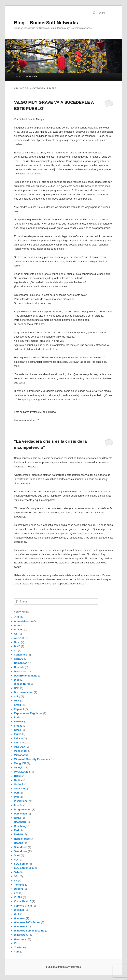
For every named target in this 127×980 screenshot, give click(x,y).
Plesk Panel (21, 801)
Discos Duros (22, 684)
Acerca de (32, 76)
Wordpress (21, 939)
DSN (17, 701)
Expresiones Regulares (28, 713)
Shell (17, 855)
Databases (20, 671)
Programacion (23, 809)
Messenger (21, 751)
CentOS (19, 659)
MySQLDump (22, 772)
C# (16, 650)
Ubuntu (18, 889)
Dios (17, 680)
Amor (17, 625)
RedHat (19, 834)
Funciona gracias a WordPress (63, 967)
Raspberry (20, 826)
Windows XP (22, 935)
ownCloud (20, 788)
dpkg (17, 696)
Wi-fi (17, 914)
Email (17, 705)
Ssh (16, 872)
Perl (16, 793)
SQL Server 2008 (24, 868)
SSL (16, 876)
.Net (16, 617)
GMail (17, 730)
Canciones (21, 655)
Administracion (23, 621)
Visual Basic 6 (23, 901)
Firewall (19, 722)
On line (18, 780)
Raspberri (20, 822)
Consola (19, 667)
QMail (17, 818)
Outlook (19, 784)
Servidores (21, 847)
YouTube (19, 947)
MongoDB (20, 763)
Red (16, 830)
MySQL (18, 767)
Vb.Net (18, 897)
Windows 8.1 (22, 926)
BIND (17, 646)
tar (16, 881)
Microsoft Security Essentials (32, 759)
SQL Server (21, 864)
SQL (17, 860)
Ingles (18, 734)
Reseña (19, 843)
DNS (17, 688)
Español (19, 709)
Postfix (18, 805)
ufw (16, 893)
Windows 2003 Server (27, 922)
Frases (18, 726)
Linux (17, 743)
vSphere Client (23, 906)
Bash (17, 642)
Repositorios (22, 839)
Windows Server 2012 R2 (29, 931)
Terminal (19, 885)
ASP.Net (19, 638)
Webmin (19, 910)
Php (16, 797)
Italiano (19, 738)
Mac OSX (20, 747)
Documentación (24, 692)
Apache (19, 629)
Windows (20, 918)
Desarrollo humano (26, 676)
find (16, 717)
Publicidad (21, 814)
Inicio (18, 76)
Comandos (21, 663)
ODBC (18, 776)
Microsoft (20, 755)
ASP (17, 634)
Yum (17, 952)
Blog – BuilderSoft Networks (46, 23)
